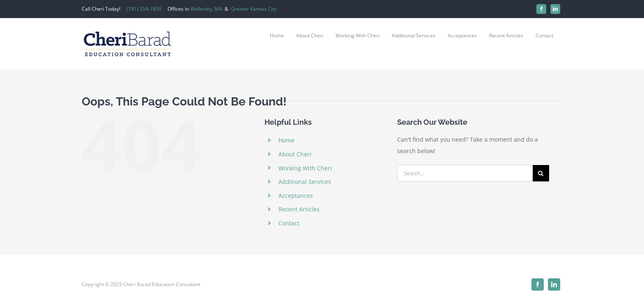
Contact (289, 223)
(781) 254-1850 (144, 9)
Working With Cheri (305, 168)
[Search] (541, 173)
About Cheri (295, 154)
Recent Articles (299, 209)
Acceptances (296, 196)
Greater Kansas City (254, 9)
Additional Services (305, 182)
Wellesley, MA (206, 9)
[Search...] (465, 173)
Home (286, 140)
